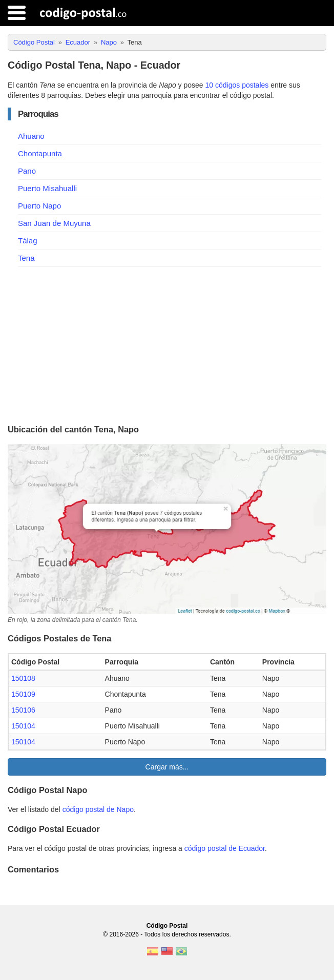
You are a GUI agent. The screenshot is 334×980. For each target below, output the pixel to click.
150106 (23, 710)
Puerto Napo (39, 206)
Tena (26, 258)
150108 (23, 678)
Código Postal (167, 926)
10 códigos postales (237, 85)
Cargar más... (167, 767)
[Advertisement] (167, 344)
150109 (23, 694)
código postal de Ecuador (225, 848)
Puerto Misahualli (47, 188)
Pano (27, 171)
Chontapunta (40, 153)
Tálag (28, 241)
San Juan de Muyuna (54, 223)
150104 (23, 726)
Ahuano (31, 136)
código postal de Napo (98, 809)
